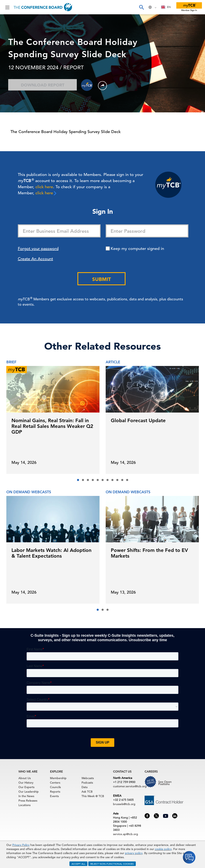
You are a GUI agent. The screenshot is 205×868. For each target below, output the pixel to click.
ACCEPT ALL (78, 864)
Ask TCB (87, 792)
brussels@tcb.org (124, 804)
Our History (26, 783)
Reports (55, 792)
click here (44, 187)
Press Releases (28, 801)
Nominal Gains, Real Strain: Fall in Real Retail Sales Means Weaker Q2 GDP (52, 426)
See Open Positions (165, 783)
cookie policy (163, 849)
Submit (102, 279)
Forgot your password (38, 249)
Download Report (43, 85)
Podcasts (87, 783)
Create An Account (35, 259)
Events (54, 796)
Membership (58, 778)
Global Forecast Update (138, 420)
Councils (55, 787)
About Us (25, 778)
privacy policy (134, 853)
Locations (24, 805)
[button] (78, 480)
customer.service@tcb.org (130, 786)
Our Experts (26, 787)
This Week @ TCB (93, 796)
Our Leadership (29, 792)
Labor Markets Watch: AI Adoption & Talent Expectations (52, 553)
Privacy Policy (21, 845)
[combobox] (166, 7)
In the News (26, 796)
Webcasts (88, 778)
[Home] (43, 7)
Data (84, 787)
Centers (55, 783)
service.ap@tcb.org (126, 834)
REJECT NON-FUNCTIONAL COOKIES (112, 864)
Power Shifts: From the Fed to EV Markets (149, 553)
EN (166, 7)
